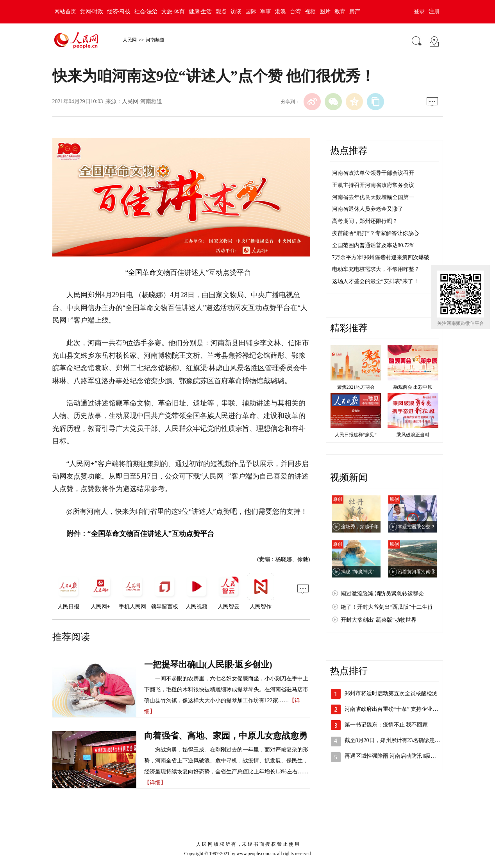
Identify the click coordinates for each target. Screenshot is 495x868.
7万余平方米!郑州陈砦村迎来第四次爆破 (381, 257)
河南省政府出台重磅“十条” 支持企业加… (394, 709)
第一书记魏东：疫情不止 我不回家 (386, 725)
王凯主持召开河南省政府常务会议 (373, 185)
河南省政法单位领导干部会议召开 (373, 173)
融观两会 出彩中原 (413, 387)
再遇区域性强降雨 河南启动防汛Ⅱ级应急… (396, 756)
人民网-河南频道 (142, 101)
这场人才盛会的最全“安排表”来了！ (375, 281)
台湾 (295, 12)
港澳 (281, 12)
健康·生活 (200, 12)
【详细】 (155, 783)
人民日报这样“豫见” (356, 435)
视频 (310, 12)
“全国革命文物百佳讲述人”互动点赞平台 (188, 273)
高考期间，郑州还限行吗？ (365, 221)
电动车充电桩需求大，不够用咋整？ (376, 269)
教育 (340, 12)
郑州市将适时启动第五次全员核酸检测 (391, 693)
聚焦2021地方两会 (356, 387)
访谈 (236, 12)
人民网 (130, 40)
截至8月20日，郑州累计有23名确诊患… (392, 740)
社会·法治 (146, 12)
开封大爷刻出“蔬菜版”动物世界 (379, 620)
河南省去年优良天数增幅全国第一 (373, 197)
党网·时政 (92, 12)
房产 (355, 12)
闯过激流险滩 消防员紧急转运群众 (382, 594)
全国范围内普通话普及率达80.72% (373, 245)
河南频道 (155, 40)
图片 (325, 12)
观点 (221, 12)
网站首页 (65, 12)
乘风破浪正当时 (413, 435)
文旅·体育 (173, 12)
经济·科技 (119, 12)
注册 (434, 12)
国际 (251, 12)
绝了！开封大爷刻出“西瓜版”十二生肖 (387, 607)
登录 (419, 12)
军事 (266, 12)
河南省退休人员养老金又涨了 (368, 209)
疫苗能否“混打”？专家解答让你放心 (375, 233)
